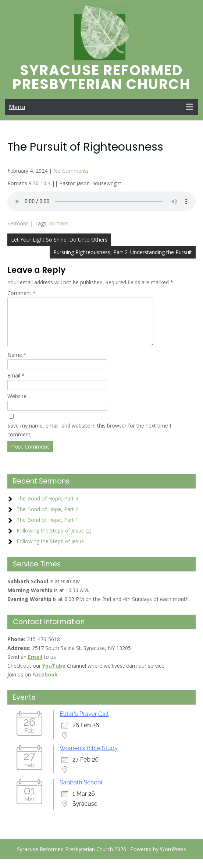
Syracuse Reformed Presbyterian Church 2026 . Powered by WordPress (101, 858)
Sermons (18, 223)
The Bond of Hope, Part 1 (47, 529)
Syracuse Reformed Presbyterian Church (101, 77)
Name (17, 364)
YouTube (54, 674)
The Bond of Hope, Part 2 (47, 518)
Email (16, 384)
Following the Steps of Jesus (50, 550)
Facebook (45, 683)
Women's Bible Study (89, 757)
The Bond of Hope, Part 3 (47, 507)
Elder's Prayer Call (84, 723)
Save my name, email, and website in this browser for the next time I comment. (89, 439)
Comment (22, 293)
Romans (59, 223)
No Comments (71, 171)
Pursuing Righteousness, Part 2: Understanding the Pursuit (123, 252)
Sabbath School (81, 791)
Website (17, 405)
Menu (17, 107)
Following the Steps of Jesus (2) (54, 539)
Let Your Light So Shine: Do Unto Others (59, 240)
